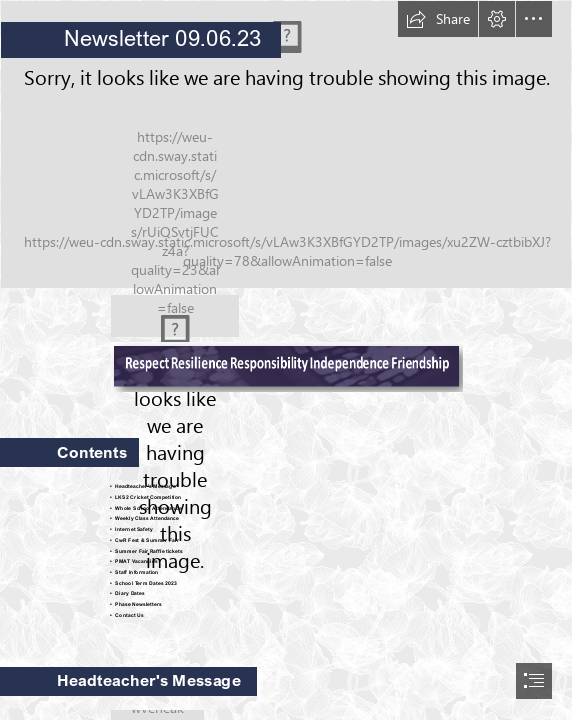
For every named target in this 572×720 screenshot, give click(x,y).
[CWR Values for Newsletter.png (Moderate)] (286, 366)
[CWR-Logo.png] (175, 316)
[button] (438, 19)
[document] (286, 360)
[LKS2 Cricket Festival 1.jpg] (286, 144)
